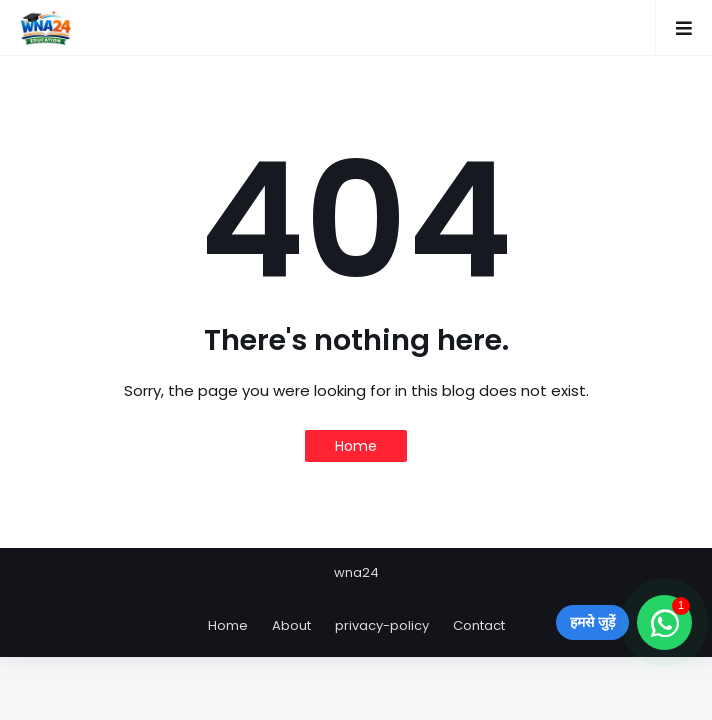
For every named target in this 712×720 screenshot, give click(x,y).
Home (356, 446)
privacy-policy (382, 625)
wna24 (356, 572)
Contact (479, 625)
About (291, 625)
